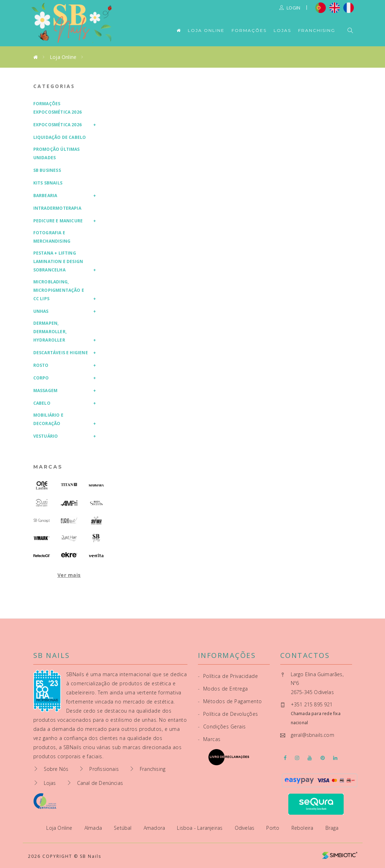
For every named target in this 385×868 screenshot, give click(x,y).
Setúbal (123, 828)
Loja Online (206, 30)
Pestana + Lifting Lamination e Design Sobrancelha (58, 261)
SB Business (47, 170)
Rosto (41, 365)
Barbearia (45, 196)
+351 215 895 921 (312, 704)
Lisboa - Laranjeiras (200, 828)
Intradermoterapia (57, 208)
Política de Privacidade (228, 676)
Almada (94, 828)
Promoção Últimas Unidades (57, 153)
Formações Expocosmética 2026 (58, 108)
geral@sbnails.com (312, 735)
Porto (273, 828)
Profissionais (104, 769)
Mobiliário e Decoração (48, 419)
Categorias (54, 86)
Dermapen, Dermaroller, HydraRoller (50, 332)
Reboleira (303, 828)
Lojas (282, 30)
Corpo (41, 378)
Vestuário (46, 436)
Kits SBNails (48, 183)
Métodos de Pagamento (230, 701)
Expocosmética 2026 (58, 125)
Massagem (46, 391)
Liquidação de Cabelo (60, 137)
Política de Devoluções (228, 714)
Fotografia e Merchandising (52, 237)
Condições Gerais (222, 726)
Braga (332, 828)
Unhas (41, 311)
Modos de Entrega (223, 689)
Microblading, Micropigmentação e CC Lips (59, 290)
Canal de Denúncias (100, 783)
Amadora (155, 828)
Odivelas (245, 828)
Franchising (317, 30)
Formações (249, 30)
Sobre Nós (56, 769)
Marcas (48, 467)
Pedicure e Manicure (58, 221)
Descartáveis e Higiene (61, 353)
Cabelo (42, 403)
